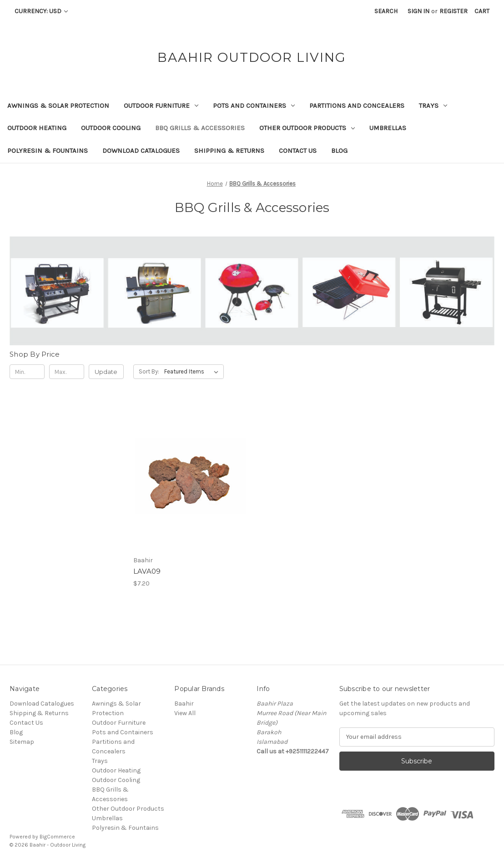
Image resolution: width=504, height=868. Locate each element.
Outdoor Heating (37, 128)
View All (185, 713)
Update (106, 372)
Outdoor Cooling (111, 128)
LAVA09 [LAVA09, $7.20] (147, 571)
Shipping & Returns (229, 151)
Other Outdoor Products (307, 128)
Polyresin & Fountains (48, 151)
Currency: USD (41, 11)
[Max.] (67, 372)
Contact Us (298, 151)
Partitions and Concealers (357, 106)
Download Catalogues (141, 151)
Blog (339, 151)
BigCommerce (57, 837)
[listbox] (193, 372)
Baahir (184, 704)
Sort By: (149, 371)
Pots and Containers (254, 106)
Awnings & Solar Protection (58, 106)
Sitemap (22, 742)
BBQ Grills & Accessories (200, 128)
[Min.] (27, 372)
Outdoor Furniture (161, 106)
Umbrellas (388, 128)
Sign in (418, 11)
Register (454, 11)
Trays (433, 106)
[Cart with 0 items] (482, 11)
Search (386, 11)
